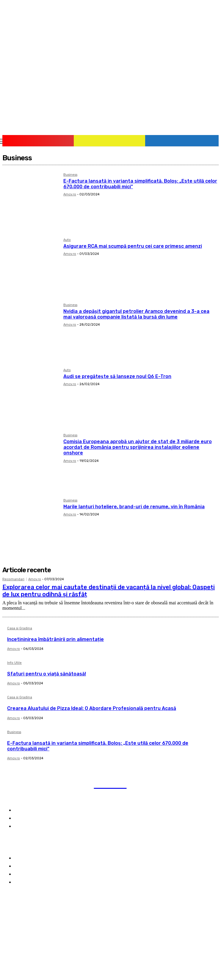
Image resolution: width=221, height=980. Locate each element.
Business (70, 175)
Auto (67, 240)
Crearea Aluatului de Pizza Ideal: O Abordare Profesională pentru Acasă (92, 708)
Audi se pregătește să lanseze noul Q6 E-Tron (117, 376)
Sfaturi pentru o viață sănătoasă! (47, 674)
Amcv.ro (70, 194)
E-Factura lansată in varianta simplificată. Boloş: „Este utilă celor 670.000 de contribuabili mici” (98, 746)
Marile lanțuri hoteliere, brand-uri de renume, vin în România (134, 507)
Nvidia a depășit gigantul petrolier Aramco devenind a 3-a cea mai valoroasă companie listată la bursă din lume (136, 314)
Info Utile (14, 663)
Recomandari (13, 579)
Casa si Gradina (20, 628)
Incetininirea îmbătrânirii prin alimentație (55, 639)
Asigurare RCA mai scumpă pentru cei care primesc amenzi (133, 246)
